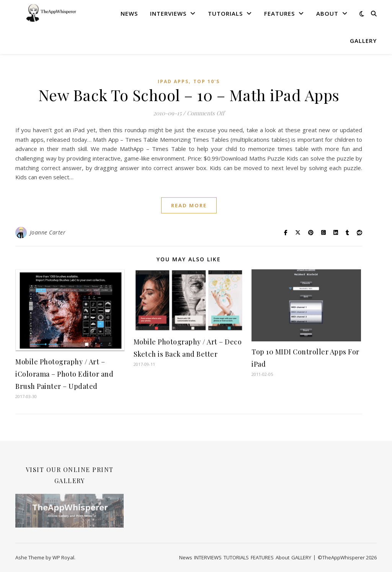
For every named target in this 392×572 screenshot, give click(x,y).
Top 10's (207, 81)
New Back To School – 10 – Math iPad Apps (189, 95)
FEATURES (279, 13)
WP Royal (63, 557)
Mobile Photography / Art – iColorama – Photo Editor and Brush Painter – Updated (64, 374)
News (129, 13)
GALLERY (363, 41)
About (327, 13)
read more (189, 205)
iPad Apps (173, 81)
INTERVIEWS (168, 13)
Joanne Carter (48, 232)
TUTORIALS (225, 13)
